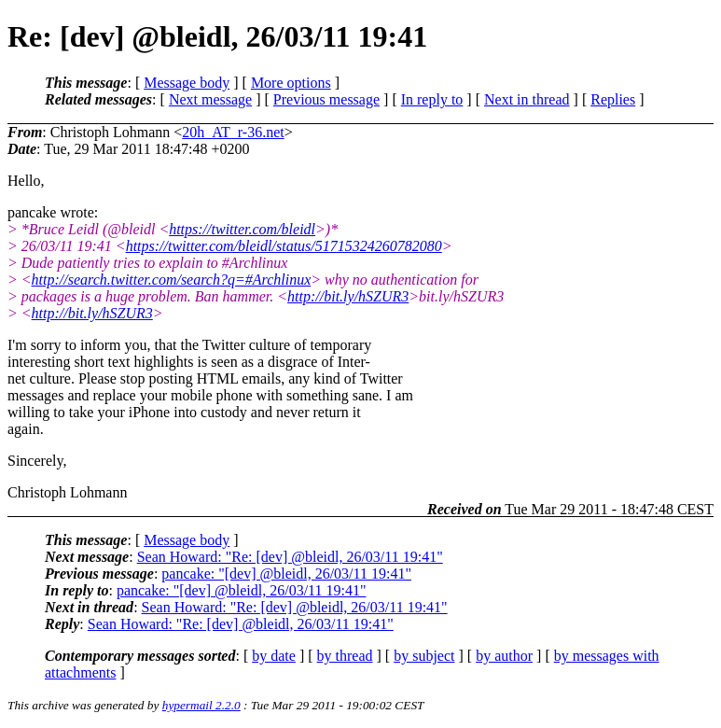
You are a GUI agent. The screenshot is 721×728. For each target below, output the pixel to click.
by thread (345, 656)
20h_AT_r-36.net (233, 132)
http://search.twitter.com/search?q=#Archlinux (172, 280)
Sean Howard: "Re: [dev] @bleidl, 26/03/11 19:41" (290, 557)
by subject (424, 656)
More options (291, 83)
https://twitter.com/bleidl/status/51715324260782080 (284, 246)
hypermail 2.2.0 (201, 705)
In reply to (432, 99)
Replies (613, 99)
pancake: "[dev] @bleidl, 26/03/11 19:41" (286, 574)
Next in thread (527, 99)
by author (504, 656)
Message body (187, 83)
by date (274, 656)
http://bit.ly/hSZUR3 (348, 296)
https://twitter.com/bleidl (242, 229)
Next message (210, 99)
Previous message (326, 99)
